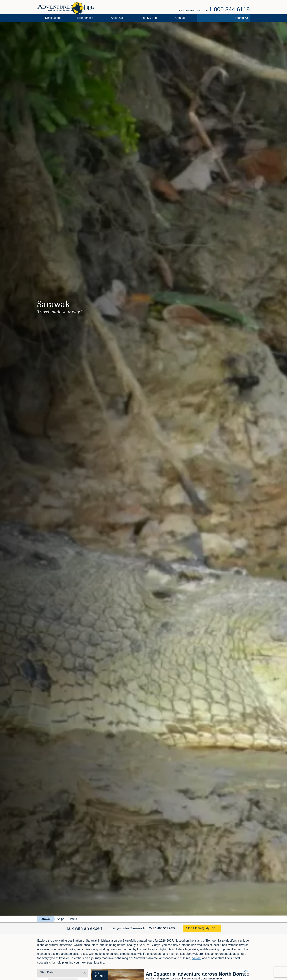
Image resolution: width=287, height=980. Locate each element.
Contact (180, 18)
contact (197, 958)
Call (162, 928)
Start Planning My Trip (201, 928)
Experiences (85, 18)
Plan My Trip (149, 18)
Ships (60, 919)
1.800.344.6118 (229, 9)
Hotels (73, 919)
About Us (117, 18)
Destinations (53, 18)
